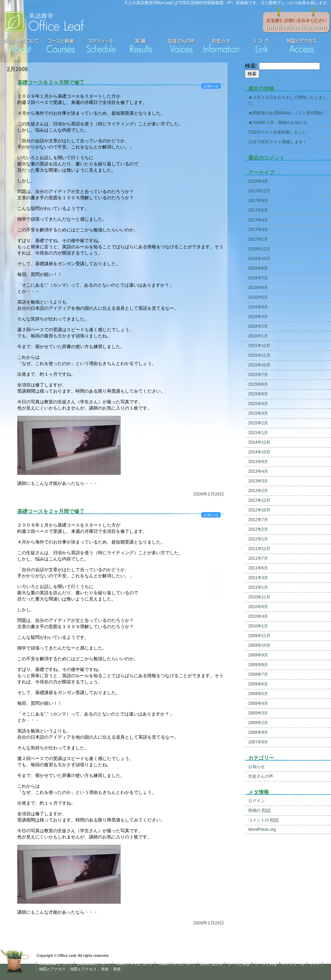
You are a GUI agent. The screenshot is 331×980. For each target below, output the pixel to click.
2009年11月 (259, 636)
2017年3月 (258, 230)
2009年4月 (258, 703)
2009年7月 (258, 674)
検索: (251, 66)
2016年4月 (258, 307)
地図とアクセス (52, 969)
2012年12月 (259, 500)
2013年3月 (258, 481)
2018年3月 (258, 181)
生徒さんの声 (261, 776)
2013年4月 (258, 471)
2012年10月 (259, 510)
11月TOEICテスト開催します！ (278, 142)
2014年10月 (259, 452)
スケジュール (293, 964)
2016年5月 (258, 297)
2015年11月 (259, 355)
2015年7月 (258, 375)
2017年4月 (258, 220)
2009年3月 (258, 713)
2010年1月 (258, 626)
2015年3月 (258, 413)
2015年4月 (258, 404)
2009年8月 (258, 665)
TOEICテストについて (134, 964)
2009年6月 (258, 684)
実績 (105, 969)
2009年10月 (259, 645)
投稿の (259, 810)
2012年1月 (258, 539)
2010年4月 (258, 616)
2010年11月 (259, 597)
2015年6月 (258, 384)
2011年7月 (258, 558)
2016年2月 (258, 326)
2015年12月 (259, 346)
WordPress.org (262, 829)
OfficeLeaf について (56, 964)
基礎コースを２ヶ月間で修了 (51, 82)
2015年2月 (258, 423)
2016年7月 (258, 278)
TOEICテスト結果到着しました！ (279, 132)
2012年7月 (258, 520)
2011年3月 (258, 578)
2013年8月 (258, 462)
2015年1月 (258, 433)
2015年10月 (259, 365)
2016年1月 (258, 336)
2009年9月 (258, 655)
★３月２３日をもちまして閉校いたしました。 (288, 100)
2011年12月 (259, 549)
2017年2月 (258, 239)
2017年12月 (259, 191)
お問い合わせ (211, 964)
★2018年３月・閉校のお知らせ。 (280, 123)
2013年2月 (258, 491)
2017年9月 (258, 201)
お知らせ (211, 86)
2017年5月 (258, 210)
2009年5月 (258, 694)
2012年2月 (258, 529)
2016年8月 (258, 268)
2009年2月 (258, 723)
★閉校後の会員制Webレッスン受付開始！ (288, 113)
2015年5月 (258, 394)
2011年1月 (258, 587)
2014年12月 (259, 442)
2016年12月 (259, 249)
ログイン (257, 801)
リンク (315, 964)
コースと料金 (239, 964)
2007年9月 (258, 742)
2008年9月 (258, 732)
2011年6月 (258, 568)
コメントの (263, 820)
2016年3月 (258, 317)
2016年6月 (258, 288)
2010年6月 (258, 607)
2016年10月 (259, 259)
